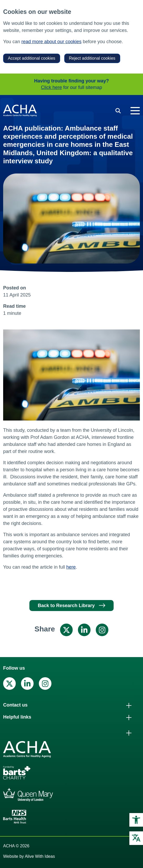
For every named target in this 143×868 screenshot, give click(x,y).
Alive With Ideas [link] (40, 856)
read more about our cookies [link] (51, 42)
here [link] (71, 567)
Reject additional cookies (92, 58)
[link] (136, 820)
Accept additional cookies (32, 58)
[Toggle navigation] (135, 111)
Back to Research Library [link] (66, 606)
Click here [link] (51, 87)
